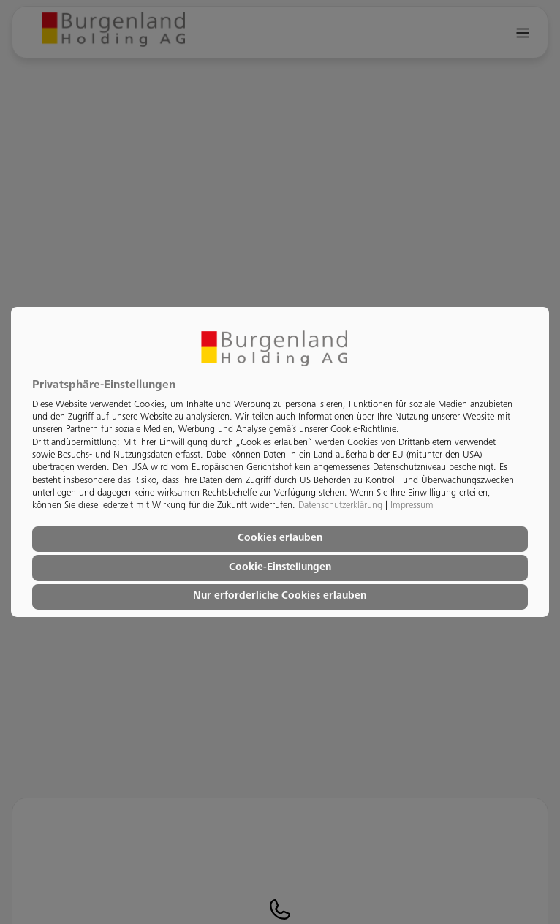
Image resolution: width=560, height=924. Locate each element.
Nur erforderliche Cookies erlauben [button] (280, 597)
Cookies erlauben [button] (280, 539)
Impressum (412, 506)
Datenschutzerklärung (340, 506)
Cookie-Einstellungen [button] (280, 568)
